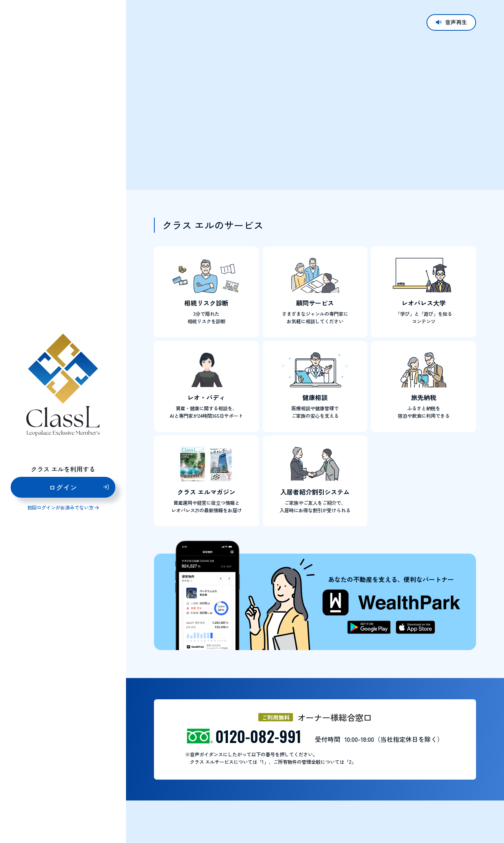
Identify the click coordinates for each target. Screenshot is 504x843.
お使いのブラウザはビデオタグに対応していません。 (315, 94)
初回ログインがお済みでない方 (60, 508)
